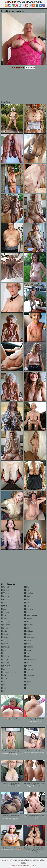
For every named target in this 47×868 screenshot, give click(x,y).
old (26, 628)
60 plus (5, 593)
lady (27, 603)
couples (5, 663)
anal (4, 603)
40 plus (5, 587)
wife (27, 685)
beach (5, 618)
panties (28, 634)
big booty (6, 625)
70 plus (5, 596)
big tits (5, 628)
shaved (28, 663)
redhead (29, 647)
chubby (5, 656)
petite (27, 641)
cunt (4, 669)
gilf (3, 691)
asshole (5, 612)
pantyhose (29, 637)
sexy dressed (31, 660)
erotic (4, 675)
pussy (28, 644)
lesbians (29, 609)
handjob (28, 593)
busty (4, 650)
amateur (5, 600)
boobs (5, 641)
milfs (27, 622)
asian (4, 606)
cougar (5, 660)
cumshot (6, 666)
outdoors (29, 631)
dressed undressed (10, 672)
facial (4, 678)
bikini (4, 631)
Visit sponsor (30, 68)
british (4, 644)
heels (27, 596)
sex (27, 653)
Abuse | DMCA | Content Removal (14, 860)
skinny (28, 666)
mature (28, 618)
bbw (4, 615)
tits (26, 678)
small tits (29, 669)
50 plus (5, 590)
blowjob (5, 637)
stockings (29, 675)
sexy (27, 656)
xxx (27, 688)
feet (4, 685)
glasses (28, 587)
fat (3, 682)
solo (27, 672)
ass (3, 609)
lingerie (28, 612)
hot (27, 600)
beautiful (6, 622)
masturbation (30, 615)
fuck (4, 688)
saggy (28, 650)
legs (27, 606)
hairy (27, 590)
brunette (5, 647)
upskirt (28, 682)
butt (4, 653)
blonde (5, 634)
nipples (28, 625)
